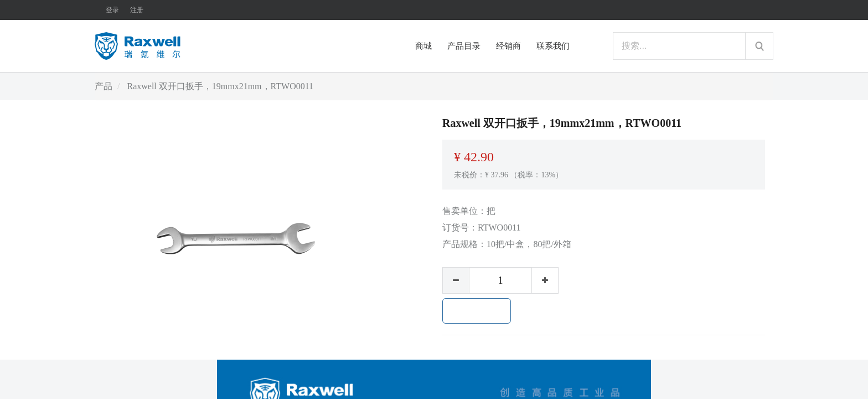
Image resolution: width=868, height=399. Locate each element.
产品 (104, 86)
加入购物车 (477, 311)
